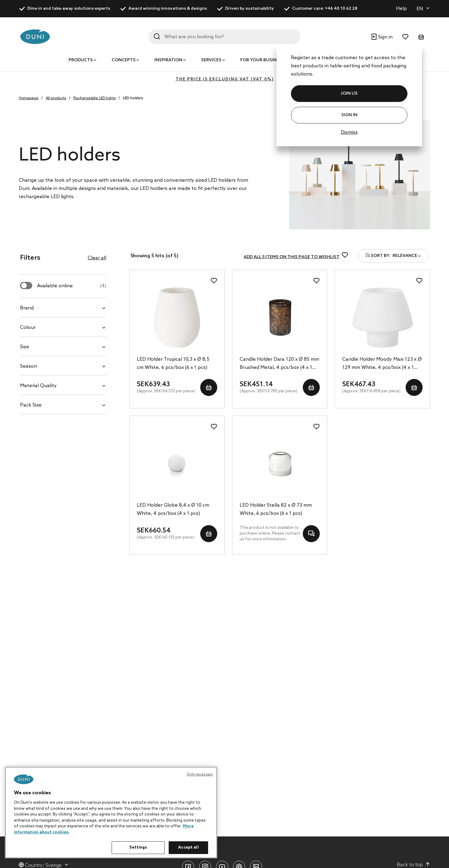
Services (211, 60)
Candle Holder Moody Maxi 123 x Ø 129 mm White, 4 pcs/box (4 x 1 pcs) (382, 364)
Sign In (349, 115)
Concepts (124, 60)
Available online (72, 286)
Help (401, 9)
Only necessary (200, 775)
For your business (262, 60)
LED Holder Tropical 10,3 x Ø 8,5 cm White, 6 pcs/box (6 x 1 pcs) (173, 363)
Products (81, 60)
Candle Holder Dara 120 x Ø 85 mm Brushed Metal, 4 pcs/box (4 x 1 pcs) (279, 364)
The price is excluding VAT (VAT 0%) (225, 79)
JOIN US (349, 94)
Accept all (188, 848)
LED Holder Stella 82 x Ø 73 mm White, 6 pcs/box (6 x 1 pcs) (276, 509)
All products (56, 98)
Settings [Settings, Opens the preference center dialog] (138, 848)
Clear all (97, 258)
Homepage (29, 98)
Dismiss (349, 132)
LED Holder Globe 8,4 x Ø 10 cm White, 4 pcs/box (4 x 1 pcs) (173, 509)
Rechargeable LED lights (95, 98)
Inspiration (168, 60)
